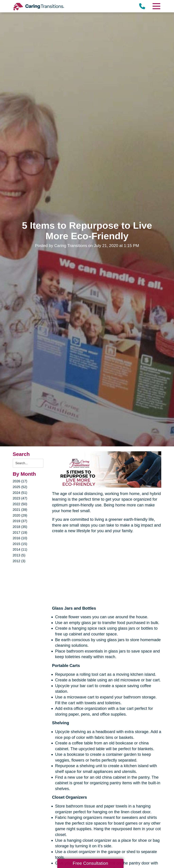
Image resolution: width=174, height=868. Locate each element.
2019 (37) (20, 521)
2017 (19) (20, 532)
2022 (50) (20, 504)
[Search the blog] (28, 463)
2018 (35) (20, 527)
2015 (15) (20, 544)
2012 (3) (19, 561)
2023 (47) (20, 498)
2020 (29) (20, 515)
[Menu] (156, 6)
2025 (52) (20, 487)
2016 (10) (20, 538)
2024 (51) (20, 493)
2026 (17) (20, 481)
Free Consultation (90, 863)
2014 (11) (20, 549)
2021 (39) (20, 510)
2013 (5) (19, 555)
